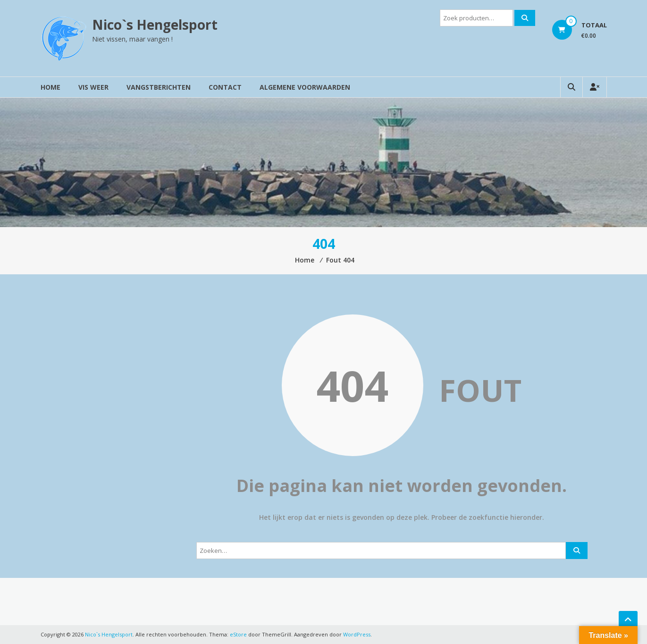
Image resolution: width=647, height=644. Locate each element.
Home (50, 87)
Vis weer (93, 87)
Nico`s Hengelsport (155, 25)
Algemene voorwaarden (305, 87)
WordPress (357, 634)
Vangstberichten (159, 87)
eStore (238, 634)
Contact (225, 87)
